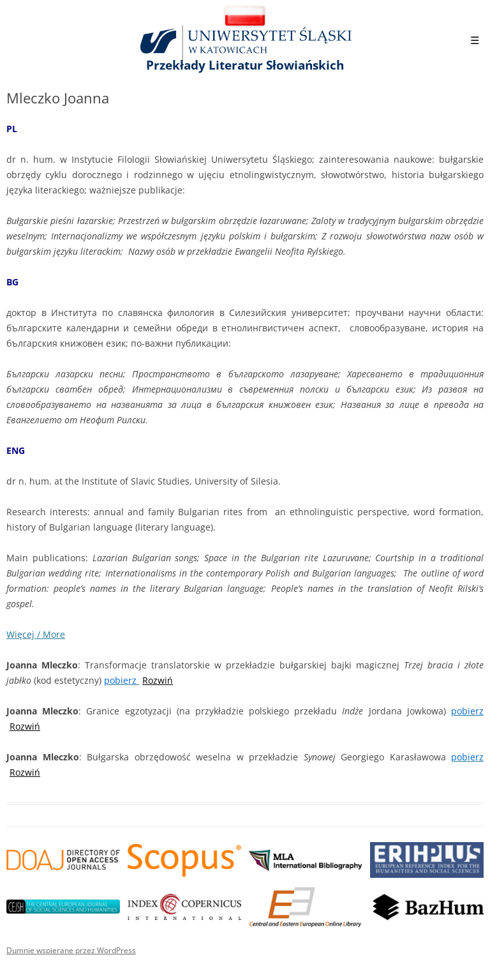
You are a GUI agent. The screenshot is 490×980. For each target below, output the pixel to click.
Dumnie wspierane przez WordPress (71, 950)
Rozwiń (158, 680)
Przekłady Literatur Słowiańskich (245, 65)
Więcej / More (36, 634)
